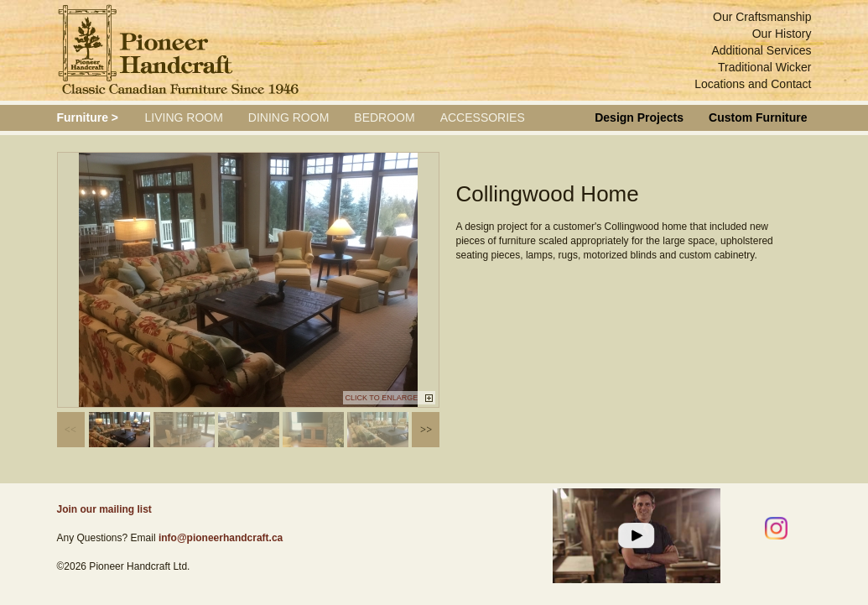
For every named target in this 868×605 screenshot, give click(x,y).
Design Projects (639, 117)
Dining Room (288, 117)
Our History (782, 34)
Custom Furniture (758, 117)
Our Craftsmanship (762, 17)
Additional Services (761, 50)
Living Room (184, 117)
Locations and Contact (753, 84)
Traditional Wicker (765, 67)
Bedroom (384, 117)
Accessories (483, 117)
